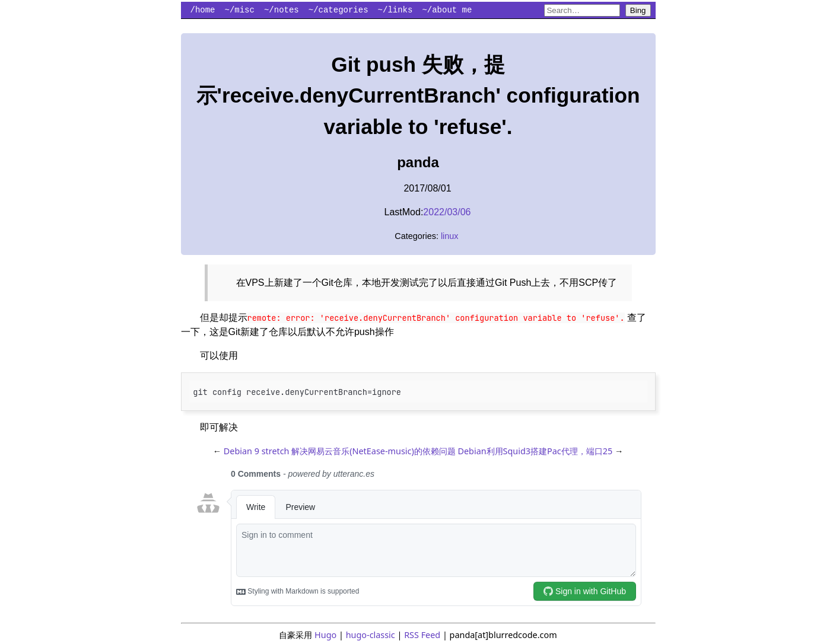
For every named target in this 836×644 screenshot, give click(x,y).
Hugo (325, 635)
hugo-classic (371, 635)
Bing (638, 10)
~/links (395, 10)
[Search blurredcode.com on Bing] (582, 10)
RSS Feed (422, 635)
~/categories (338, 10)
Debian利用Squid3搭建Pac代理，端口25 (535, 451)
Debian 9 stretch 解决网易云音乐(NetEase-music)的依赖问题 (340, 451)
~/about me (447, 10)
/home (203, 10)
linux (450, 236)
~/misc (240, 10)
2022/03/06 (447, 212)
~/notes (282, 10)
